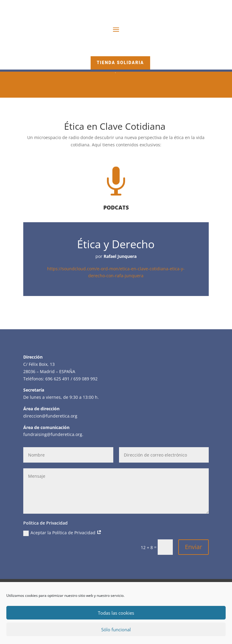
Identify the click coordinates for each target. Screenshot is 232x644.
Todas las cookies (116, 613)
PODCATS (116, 207)
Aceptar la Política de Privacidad (62, 533)
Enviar (193, 547)
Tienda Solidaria (120, 63)
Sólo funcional (116, 629)
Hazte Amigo (120, 49)
